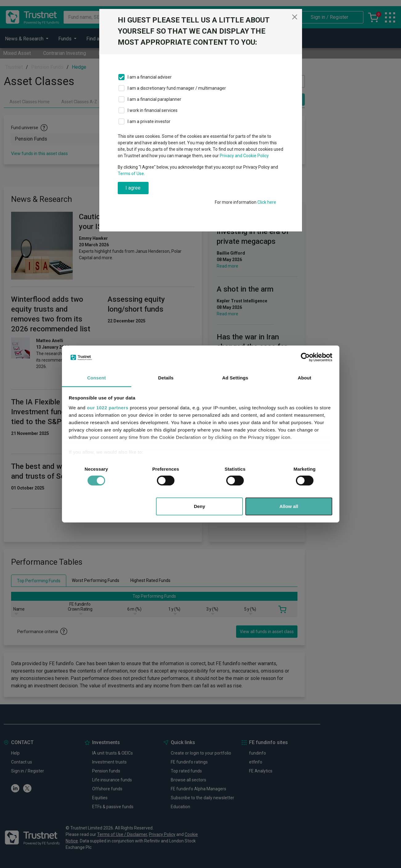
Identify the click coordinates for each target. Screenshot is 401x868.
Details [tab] (166, 378)
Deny (200, 506)
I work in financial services (153, 110)
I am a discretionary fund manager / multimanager (177, 88)
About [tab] (305, 378)
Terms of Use (131, 174)
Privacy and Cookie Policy (244, 156)
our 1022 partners (108, 408)
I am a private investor (149, 121)
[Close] (295, 17)
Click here (267, 202)
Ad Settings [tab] (235, 378)
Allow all (289, 506)
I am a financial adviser (150, 77)
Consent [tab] (97, 378)
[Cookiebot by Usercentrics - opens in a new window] (305, 357)
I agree (133, 188)
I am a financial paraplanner (154, 99)
